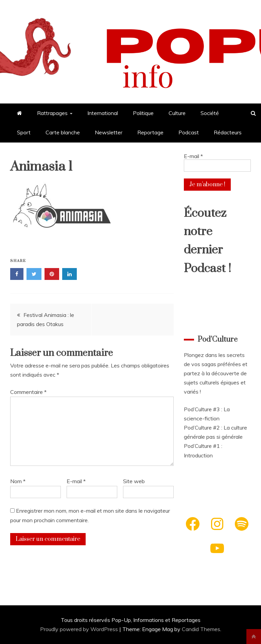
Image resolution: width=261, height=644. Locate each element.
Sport (24, 132)
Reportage (150, 132)
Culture (177, 113)
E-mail (76, 481)
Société (210, 113)
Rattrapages (52, 113)
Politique (143, 113)
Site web (134, 481)
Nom (18, 481)
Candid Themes (201, 629)
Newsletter (109, 132)
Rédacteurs (228, 132)
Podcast (189, 132)
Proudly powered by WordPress (80, 629)
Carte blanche (63, 132)
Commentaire (28, 392)
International (103, 113)
